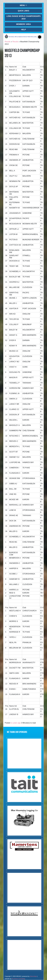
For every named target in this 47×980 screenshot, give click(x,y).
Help (24, 30)
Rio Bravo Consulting (18, 979)
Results (8, 42)
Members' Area (24, 24)
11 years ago (16, 723)
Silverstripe (33, 976)
